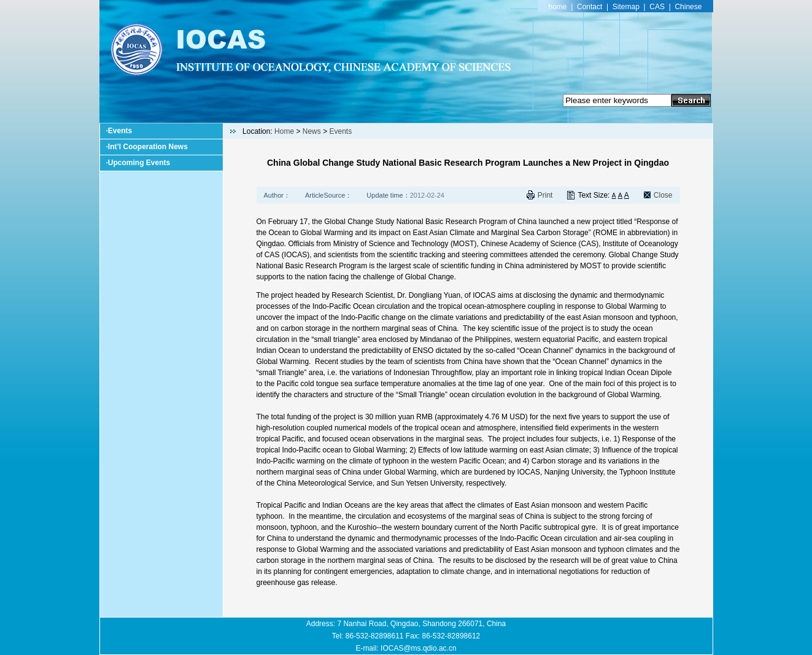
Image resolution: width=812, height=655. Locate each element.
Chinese (688, 7)
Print (545, 195)
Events (120, 131)
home (558, 7)
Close (663, 195)
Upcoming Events (139, 163)
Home (284, 131)
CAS (657, 7)
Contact (590, 7)
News (312, 131)
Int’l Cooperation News (148, 147)
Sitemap (626, 7)
